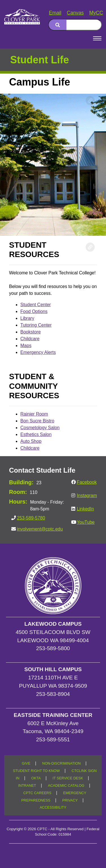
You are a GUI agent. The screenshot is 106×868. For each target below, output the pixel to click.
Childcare (30, 339)
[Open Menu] (97, 38)
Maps (26, 346)
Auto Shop (31, 441)
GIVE (26, 763)
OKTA (36, 778)
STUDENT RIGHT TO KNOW (36, 771)
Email (55, 13)
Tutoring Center (36, 325)
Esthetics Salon (36, 434)
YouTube (86, 522)
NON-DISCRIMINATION (61, 763)
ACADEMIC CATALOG (66, 786)
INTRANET (27, 786)
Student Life (40, 60)
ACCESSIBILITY (53, 808)
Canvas (75, 13)
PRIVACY (70, 800)
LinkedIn (86, 509)
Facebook (87, 482)
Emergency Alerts (38, 352)
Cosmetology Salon (40, 428)
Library (27, 318)
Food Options (34, 311)
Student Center (36, 305)
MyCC (96, 13)
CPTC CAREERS (37, 793)
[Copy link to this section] (90, 101)
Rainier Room (34, 414)
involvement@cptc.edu (40, 529)
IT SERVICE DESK (68, 778)
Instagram (87, 495)
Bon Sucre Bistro (37, 421)
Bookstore (31, 332)
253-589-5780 (31, 518)
